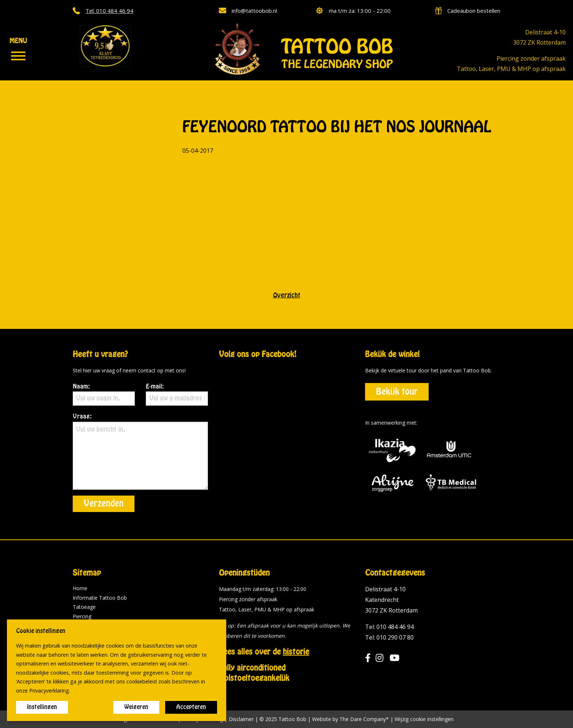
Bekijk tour (397, 392)
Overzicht (287, 295)
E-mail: (177, 395)
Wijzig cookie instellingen (424, 719)
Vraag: (140, 452)
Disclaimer (241, 719)
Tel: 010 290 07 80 (389, 637)
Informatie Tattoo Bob (100, 598)
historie (296, 652)
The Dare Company (363, 719)
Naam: (104, 395)
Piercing (82, 616)
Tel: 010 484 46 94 (389, 627)
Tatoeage (84, 607)
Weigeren (136, 707)
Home (80, 588)
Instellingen (42, 707)
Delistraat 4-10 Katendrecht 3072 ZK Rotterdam (391, 600)
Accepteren (191, 707)
